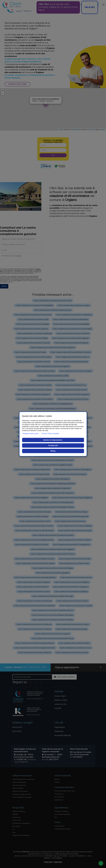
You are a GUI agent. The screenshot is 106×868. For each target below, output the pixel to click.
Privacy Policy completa (50, 433)
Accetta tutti (53, 445)
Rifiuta (53, 451)
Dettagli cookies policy (31, 433)
